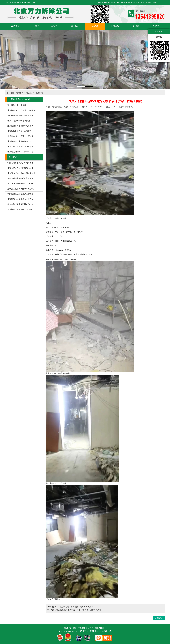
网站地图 (107, 2)
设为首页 (141, 2)
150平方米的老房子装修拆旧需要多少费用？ (75, 607)
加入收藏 (148, 2)
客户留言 (114, 2)
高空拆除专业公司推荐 (17, 105)
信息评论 (159, 618)
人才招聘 (127, 2)
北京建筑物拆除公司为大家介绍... (21, 152)
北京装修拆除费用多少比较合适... (21, 199)
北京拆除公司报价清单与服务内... (21, 126)
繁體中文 (154, 2)
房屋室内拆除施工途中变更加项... (21, 136)
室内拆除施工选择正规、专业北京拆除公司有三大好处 (79, 610)
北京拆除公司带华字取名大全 (20, 141)
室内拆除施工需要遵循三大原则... (21, 194)
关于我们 (35, 26)
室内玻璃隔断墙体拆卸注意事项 (20, 116)
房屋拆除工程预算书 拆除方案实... (22, 209)
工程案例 (115, 26)
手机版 (101, 2)
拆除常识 (95, 26)
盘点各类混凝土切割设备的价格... (21, 204)
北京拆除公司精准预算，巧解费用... (22, 110)
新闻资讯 (55, 26)
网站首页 (15, 26)
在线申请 (134, 2)
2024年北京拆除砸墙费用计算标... (21, 184)
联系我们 (155, 26)
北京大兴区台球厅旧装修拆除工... (21, 168)
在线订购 (120, 2)
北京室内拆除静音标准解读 (19, 121)
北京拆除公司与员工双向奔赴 (20, 131)
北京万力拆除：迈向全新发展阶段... (22, 173)
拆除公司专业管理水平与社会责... (21, 163)
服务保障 (135, 26)
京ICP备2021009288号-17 (100, 631)
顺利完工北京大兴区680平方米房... (22, 189)
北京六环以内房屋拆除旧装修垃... (21, 147)
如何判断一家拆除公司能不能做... (21, 178)
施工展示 (75, 26)
